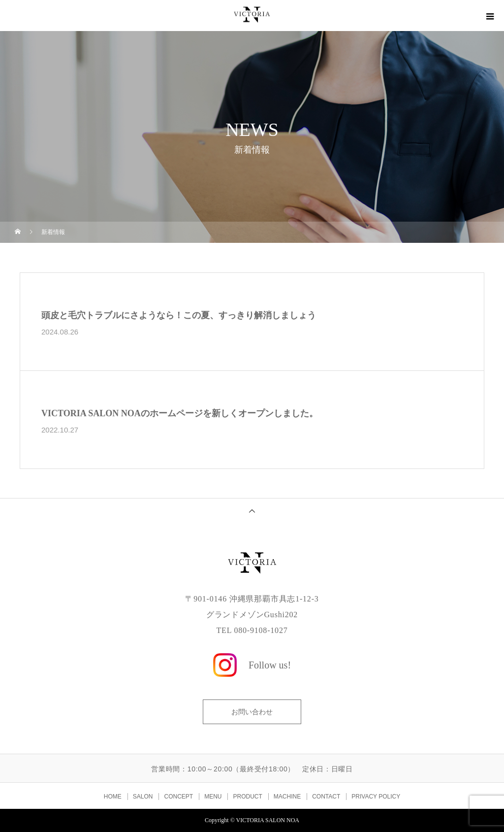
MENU (213, 797)
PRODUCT (247, 797)
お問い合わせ (252, 712)
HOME (113, 797)
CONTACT (326, 797)
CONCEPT (178, 797)
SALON (143, 797)
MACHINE (287, 797)
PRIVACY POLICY (376, 797)
